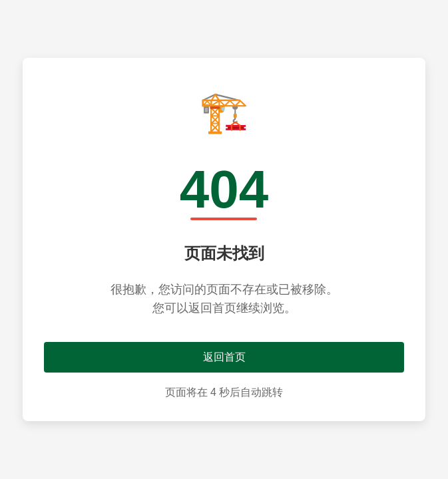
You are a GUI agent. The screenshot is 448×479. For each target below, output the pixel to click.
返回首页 (224, 357)
